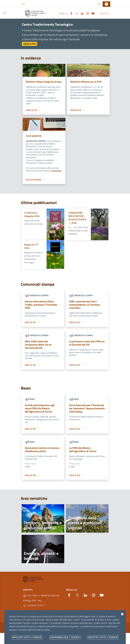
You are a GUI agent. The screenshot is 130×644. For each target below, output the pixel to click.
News (32, 403)
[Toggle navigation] (5, 13)
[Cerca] (108, 13)
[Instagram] (87, 13)
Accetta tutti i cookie (103, 637)
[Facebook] (70, 13)
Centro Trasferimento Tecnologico (47, 24)
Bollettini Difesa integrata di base (42, 84)
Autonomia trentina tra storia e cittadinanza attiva (42, 454)
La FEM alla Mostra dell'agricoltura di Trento (83, 454)
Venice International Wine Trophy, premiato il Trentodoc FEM (41, 308)
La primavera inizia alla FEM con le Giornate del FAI (87, 347)
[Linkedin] (81, 13)
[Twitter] (76, 13)
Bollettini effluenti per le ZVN (87, 82)
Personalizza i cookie (65, 637)
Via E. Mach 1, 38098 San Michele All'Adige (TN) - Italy (41, 602)
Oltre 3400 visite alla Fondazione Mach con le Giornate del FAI (38, 348)
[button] (24, 4)
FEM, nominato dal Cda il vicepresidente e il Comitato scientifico (85, 308)
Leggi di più (29, 44)
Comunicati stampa (39, 299)
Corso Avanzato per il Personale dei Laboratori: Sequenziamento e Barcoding (87, 413)
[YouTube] (92, 13)
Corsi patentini (34, 139)
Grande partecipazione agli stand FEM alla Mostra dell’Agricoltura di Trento (40, 413)
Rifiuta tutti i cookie (27, 637)
